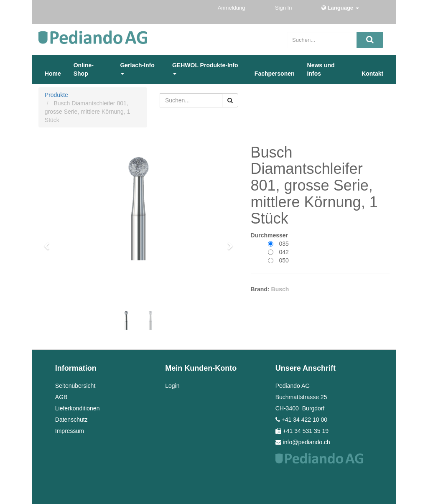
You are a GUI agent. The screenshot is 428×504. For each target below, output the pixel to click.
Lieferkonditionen (78, 408)
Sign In (284, 8)
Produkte (56, 95)
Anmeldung (232, 8)
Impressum (70, 431)
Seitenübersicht (75, 386)
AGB (61, 397)
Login (172, 386)
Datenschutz (71, 420)
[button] (49, 242)
